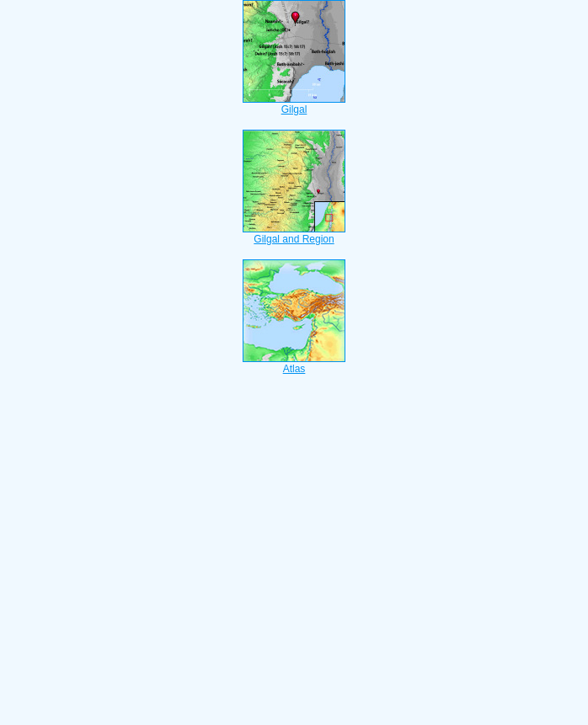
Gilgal (294, 104)
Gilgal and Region (294, 234)
